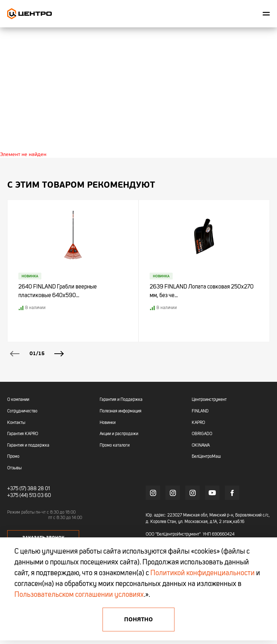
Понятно (138, 620)
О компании (18, 400)
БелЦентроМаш (206, 457)
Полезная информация (121, 411)
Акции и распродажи (119, 434)
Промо (13, 457)
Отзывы (14, 468)
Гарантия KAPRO (23, 434)
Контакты (16, 423)
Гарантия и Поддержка (121, 400)
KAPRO (198, 423)
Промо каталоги (115, 446)
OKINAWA (201, 446)
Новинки (108, 423)
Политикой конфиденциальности (203, 573)
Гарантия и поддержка (28, 446)
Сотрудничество (22, 411)
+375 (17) (17, 489)
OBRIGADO (202, 434)
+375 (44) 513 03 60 (29, 496)
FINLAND (200, 411)
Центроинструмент (209, 400)
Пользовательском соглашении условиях (79, 595)
